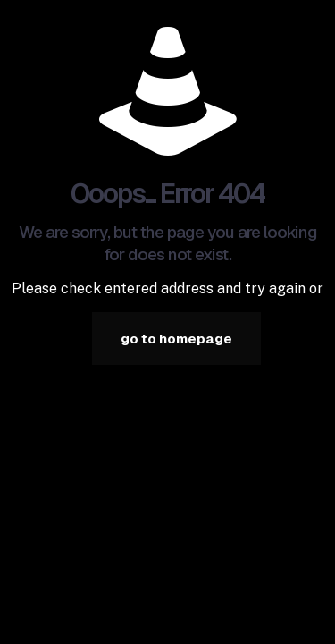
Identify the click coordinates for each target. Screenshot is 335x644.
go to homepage (176, 339)
